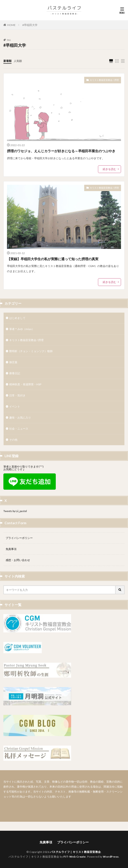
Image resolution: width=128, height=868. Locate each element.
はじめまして (17, 318)
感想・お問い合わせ (18, 560)
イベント (15, 406)
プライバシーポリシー (19, 538)
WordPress (111, 857)
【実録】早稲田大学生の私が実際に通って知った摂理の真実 (53, 259)
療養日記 (15, 373)
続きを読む (109, 169)
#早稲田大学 (30, 25)
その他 (13, 440)
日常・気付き (17, 395)
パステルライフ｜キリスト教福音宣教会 (76, 852)
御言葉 (13, 362)
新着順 (7, 61)
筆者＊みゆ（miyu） (22, 329)
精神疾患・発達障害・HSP (25, 384)
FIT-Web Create (75, 857)
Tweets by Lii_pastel (15, 511)
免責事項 (11, 549)
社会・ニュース (19, 429)
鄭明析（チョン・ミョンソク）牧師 (31, 351)
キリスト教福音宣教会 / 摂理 (104, 80)
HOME (11, 25)
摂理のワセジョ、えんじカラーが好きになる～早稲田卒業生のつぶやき (61, 151)
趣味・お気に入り (20, 418)
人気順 (18, 61)
